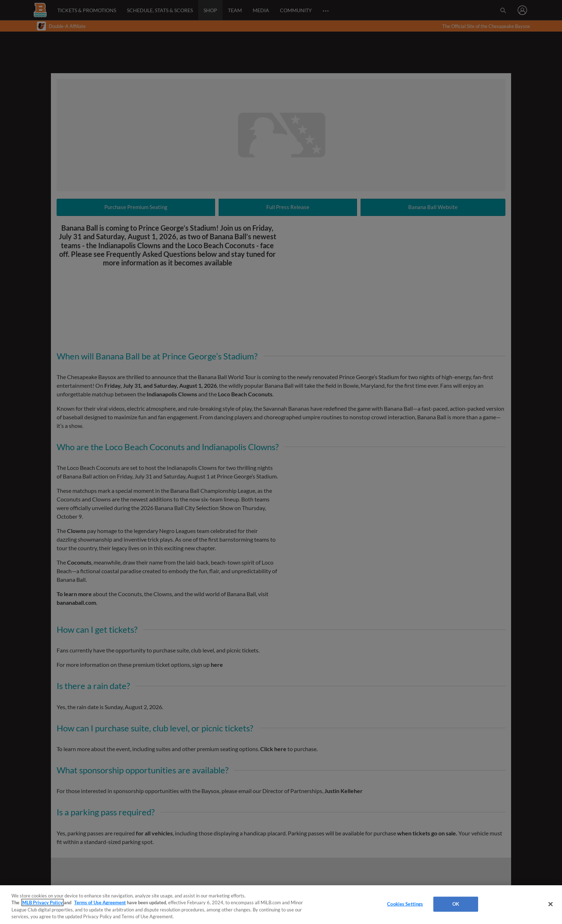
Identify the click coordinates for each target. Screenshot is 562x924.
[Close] (551, 904)
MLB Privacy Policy (42, 902)
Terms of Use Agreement (100, 902)
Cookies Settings (405, 904)
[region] (281, 905)
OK (456, 904)
